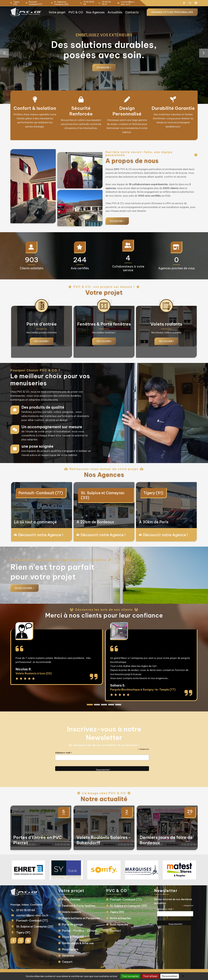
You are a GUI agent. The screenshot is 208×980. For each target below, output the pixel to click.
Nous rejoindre (119, 924)
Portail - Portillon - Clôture (79, 931)
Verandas (68, 956)
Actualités (115, 12)
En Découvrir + (24, 588)
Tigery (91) (153, 493)
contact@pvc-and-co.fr (32, 915)
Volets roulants (72, 912)
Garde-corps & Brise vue (78, 943)
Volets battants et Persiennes (81, 918)
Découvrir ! (42, 341)
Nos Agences (95, 12)
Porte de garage (72, 924)
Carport (67, 962)
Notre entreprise (120, 918)
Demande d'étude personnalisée (172, 12)
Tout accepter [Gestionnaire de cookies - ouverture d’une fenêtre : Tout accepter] (130, 976)
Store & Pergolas (73, 937)
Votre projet (57, 12)
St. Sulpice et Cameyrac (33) (103, 495)
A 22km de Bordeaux (95, 522)
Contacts (132, 12)
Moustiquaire (70, 949)
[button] (204, 53)
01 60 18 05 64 (26, 910)
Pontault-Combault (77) (41, 493)
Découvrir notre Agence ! (41, 535)
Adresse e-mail (64, 753)
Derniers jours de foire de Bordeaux (166, 840)
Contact (115, 931)
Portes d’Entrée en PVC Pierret (38, 840)
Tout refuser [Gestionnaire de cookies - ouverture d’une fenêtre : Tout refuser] (150, 976)
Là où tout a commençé (35, 522)
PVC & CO (76, 12)
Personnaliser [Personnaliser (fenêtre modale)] (170, 976)
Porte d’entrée (71, 900)
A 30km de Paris (154, 522)
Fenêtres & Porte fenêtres (79, 906)
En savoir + (104, 68)
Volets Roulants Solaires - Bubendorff (104, 840)
